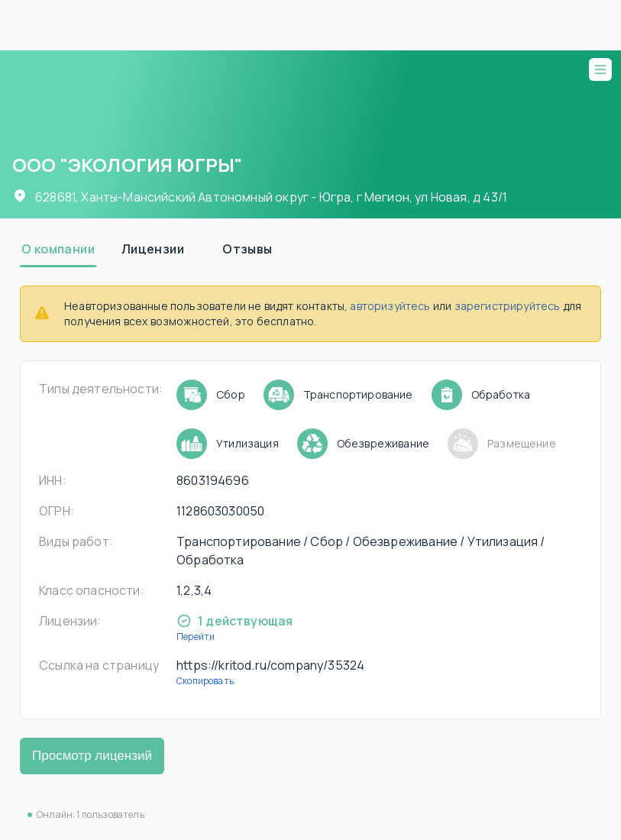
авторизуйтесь (390, 306)
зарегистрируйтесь (508, 306)
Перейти (196, 636)
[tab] (58, 249)
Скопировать (205, 681)
